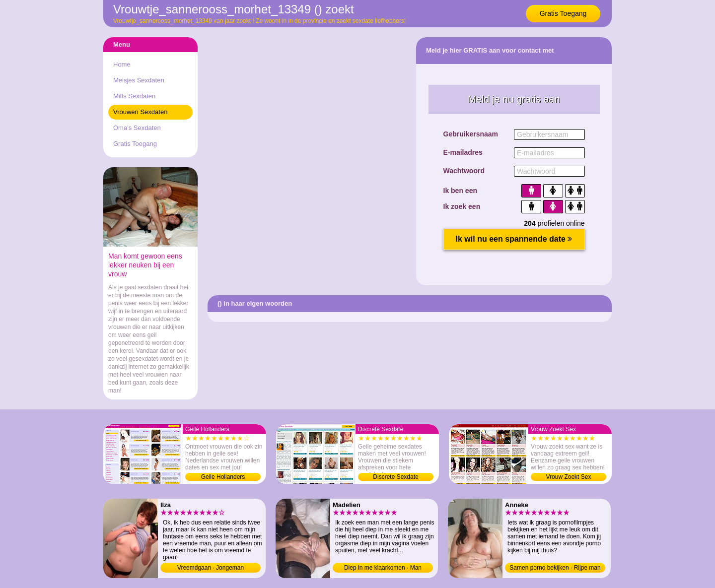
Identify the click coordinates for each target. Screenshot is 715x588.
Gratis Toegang (563, 13)
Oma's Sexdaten (137, 128)
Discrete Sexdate (395, 477)
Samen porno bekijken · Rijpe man (555, 568)
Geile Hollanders (223, 477)
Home (122, 64)
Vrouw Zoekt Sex (569, 477)
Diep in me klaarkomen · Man (383, 568)
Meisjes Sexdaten (139, 80)
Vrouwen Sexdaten (140, 112)
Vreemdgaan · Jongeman (211, 568)
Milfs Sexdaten (134, 96)
